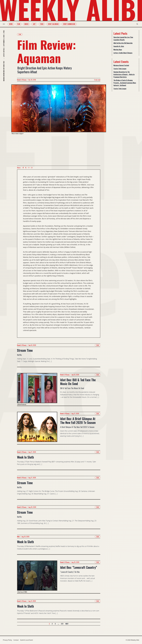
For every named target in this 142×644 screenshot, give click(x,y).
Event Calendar (53, 24)
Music (26, 24)
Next (67, 624)
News (11, 24)
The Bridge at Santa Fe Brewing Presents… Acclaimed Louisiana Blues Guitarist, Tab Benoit (125, 83)
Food (42, 24)
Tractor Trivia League (120, 69)
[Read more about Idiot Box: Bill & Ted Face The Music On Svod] (37, 389)
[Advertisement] (59, 150)
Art (34, 24)
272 (62, 624)
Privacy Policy (7, 640)
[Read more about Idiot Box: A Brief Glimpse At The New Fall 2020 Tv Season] (37, 428)
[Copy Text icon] (29, 168)
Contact (16, 640)
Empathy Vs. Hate (119, 46)
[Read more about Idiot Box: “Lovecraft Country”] (37, 577)
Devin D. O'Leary (22, 80)
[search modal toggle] (137, 24)
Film (19, 24)
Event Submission (69, 24)
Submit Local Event (26, 640)
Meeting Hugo (118, 50)
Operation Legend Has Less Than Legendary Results (123, 38)
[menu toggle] (4, 24)
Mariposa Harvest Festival (121, 65)
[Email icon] (32, 168)
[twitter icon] (26, 168)
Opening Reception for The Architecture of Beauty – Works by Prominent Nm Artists (124, 74)
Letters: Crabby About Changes (123, 53)
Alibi (18, 537)
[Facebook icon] (23, 168)
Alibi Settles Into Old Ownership (123, 43)
